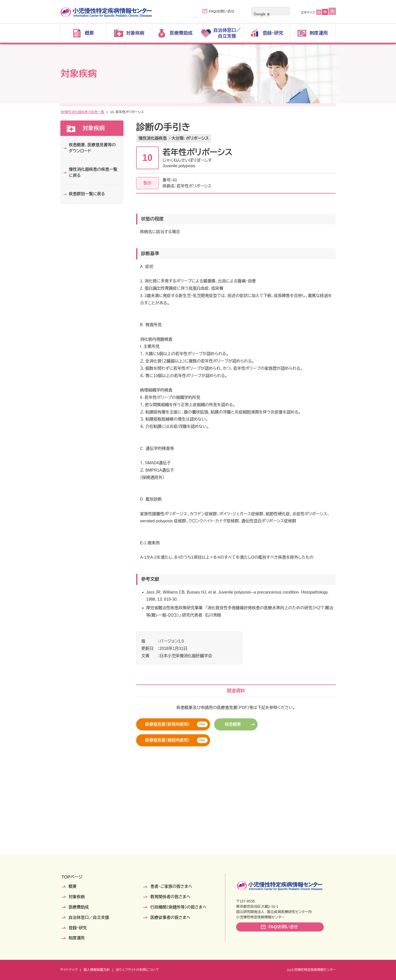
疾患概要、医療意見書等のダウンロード (92, 148)
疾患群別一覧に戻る (87, 194)
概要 (73, 886)
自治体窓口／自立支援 (89, 917)
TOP (64, 112)
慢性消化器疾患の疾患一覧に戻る (93, 172)
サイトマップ (69, 970)
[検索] (262, 14)
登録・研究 (78, 928)
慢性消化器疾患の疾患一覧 (137, 112)
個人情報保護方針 (96, 970)
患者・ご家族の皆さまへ (171, 886)
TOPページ (72, 877)
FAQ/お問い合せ (222, 11)
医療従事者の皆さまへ (170, 917)
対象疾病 (80, 112)
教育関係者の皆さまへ (170, 897)
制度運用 (77, 938)
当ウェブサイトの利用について (137, 970)
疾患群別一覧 (102, 112)
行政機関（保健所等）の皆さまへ (178, 907)
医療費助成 (79, 907)
